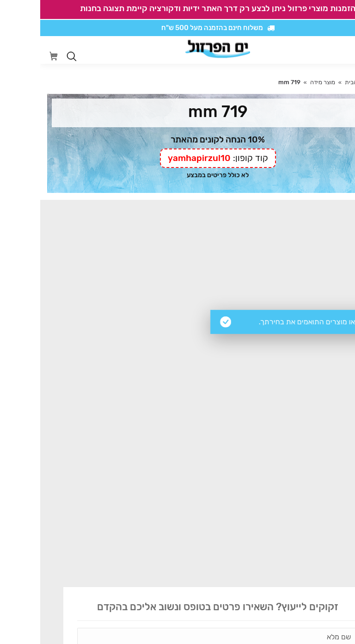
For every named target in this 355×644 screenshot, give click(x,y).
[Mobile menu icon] (341, 50)
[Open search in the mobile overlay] (31, 56)
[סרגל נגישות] (321, 50)
